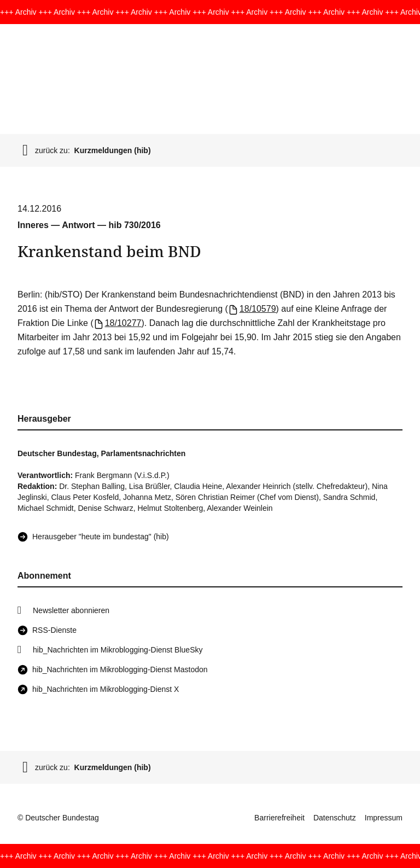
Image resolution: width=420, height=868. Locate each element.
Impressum (384, 818)
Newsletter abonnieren (71, 610)
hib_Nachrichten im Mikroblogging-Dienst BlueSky (118, 650)
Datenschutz (335, 818)
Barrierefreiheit (279, 818)
